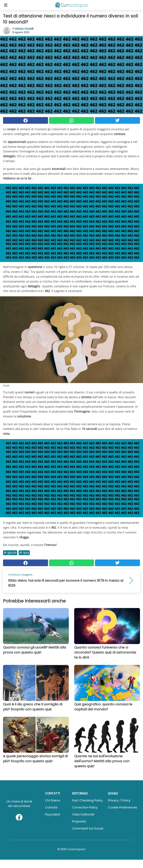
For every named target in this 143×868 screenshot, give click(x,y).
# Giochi (10, 553)
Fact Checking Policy (87, 800)
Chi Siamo (53, 800)
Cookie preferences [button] (123, 807)
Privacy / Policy (119, 800)
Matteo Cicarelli (24, 29)
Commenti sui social (88, 828)
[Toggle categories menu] (6, 5)
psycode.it (53, 814)
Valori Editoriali (83, 814)
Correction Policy (85, 807)
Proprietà (79, 821)
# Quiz (24, 553)
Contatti (51, 807)
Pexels (6, 385)
